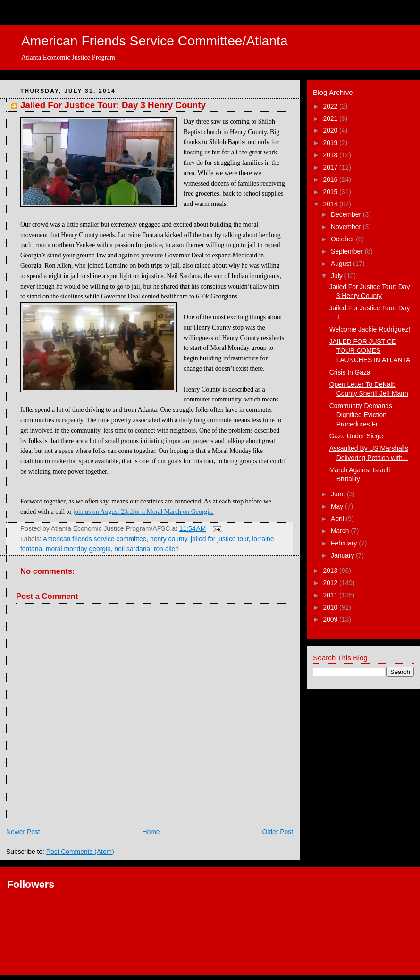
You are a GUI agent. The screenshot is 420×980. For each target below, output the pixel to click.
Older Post (278, 832)
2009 (331, 619)
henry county (168, 539)
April (338, 519)
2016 (331, 179)
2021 (331, 119)
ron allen (166, 549)
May (338, 506)
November (347, 227)
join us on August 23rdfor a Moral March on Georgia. (143, 512)
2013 (331, 571)
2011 (331, 595)
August (342, 264)
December (347, 214)
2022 (331, 106)
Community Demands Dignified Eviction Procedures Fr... (361, 415)
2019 (331, 143)
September (348, 251)
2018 (331, 155)
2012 (331, 583)
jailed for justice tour (220, 539)
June (339, 494)
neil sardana (133, 549)
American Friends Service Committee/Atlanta (155, 41)
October (343, 239)
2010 (331, 607)
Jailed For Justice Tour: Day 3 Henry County (113, 105)
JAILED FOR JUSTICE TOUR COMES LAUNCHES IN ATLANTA (370, 351)
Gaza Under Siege (356, 436)
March (341, 531)
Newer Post (23, 832)
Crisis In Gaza (350, 372)
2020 (331, 130)
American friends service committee (95, 539)
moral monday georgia (78, 549)
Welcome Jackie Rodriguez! (370, 329)
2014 (331, 204)
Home (151, 832)
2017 (331, 167)
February (345, 543)
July (338, 276)
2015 (331, 192)
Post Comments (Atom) (80, 852)
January (343, 555)
